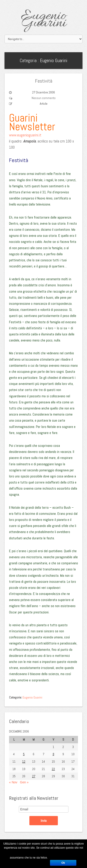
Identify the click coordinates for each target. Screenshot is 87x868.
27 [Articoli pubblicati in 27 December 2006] (34, 776)
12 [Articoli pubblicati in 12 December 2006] (24, 762)
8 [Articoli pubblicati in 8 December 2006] (53, 754)
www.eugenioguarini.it (25, 135)
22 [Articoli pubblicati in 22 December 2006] (53, 769)
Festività (44, 81)
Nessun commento (44, 98)
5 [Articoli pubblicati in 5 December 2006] (24, 754)
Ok (63, 863)
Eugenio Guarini (43, 20)
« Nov (13, 782)
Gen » (24, 782)
